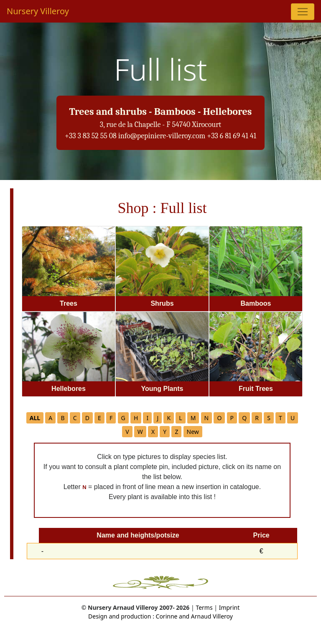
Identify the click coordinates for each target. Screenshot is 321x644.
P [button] (232, 418)
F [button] (111, 418)
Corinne (166, 616)
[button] (35, 418)
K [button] (169, 418)
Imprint (229, 607)
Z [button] (176, 432)
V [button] (127, 432)
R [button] (257, 418)
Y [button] (165, 432)
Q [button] (244, 418)
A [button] (50, 418)
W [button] (140, 432)
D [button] (87, 418)
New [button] (193, 432)
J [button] (158, 418)
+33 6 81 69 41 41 (232, 136)
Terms (204, 607)
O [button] (219, 418)
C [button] (75, 418)
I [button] (147, 418)
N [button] (207, 418)
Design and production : (121, 616)
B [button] (62, 418)
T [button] (280, 418)
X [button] (153, 432)
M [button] (193, 418)
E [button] (99, 418)
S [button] (269, 418)
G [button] (123, 418)
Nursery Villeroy (38, 11)
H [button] (136, 418)
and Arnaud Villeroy (205, 616)
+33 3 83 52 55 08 (91, 136)
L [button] (180, 418)
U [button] (293, 418)
